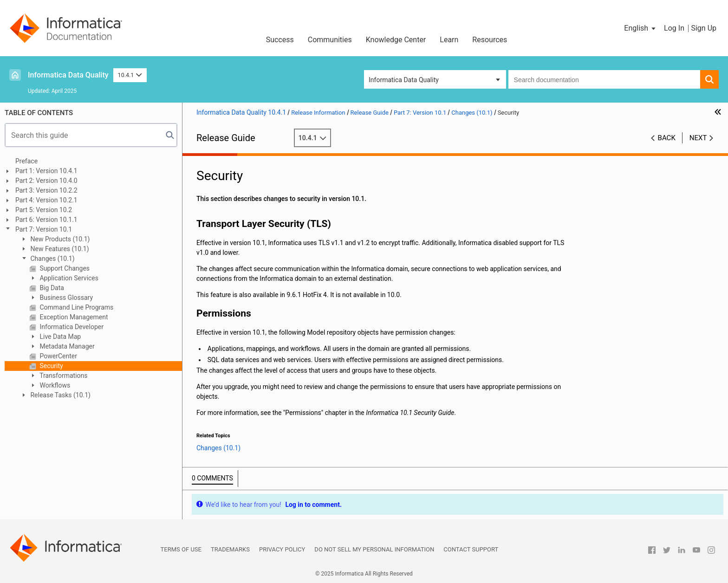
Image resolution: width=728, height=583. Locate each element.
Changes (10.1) (52, 259)
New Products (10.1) (59, 239)
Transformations (63, 376)
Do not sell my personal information (374, 549)
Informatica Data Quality (68, 75)
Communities (330, 40)
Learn (449, 40)
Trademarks (230, 549)
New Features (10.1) (59, 249)
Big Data (51, 288)
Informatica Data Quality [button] (404, 80)
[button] (640, 28)
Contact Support (471, 549)
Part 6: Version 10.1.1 (46, 220)
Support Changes (64, 268)
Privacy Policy (282, 549)
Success (280, 40)
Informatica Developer (71, 327)
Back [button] (667, 138)
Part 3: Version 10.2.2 (46, 190)
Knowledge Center (396, 40)
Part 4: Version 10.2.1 (46, 200)
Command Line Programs (76, 307)
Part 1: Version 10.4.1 (46, 171)
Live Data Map (59, 337)
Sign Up (704, 28)
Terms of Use (181, 549)
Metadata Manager (66, 346)
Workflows (54, 385)
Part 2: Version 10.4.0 (46, 181)
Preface (26, 161)
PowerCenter (58, 356)
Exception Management (73, 317)
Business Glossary (65, 298)
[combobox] (604, 79)
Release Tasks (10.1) (60, 395)
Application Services (68, 278)
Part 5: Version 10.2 (44, 210)
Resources (490, 40)
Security (51, 366)
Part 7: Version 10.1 (44, 229)
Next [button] (698, 138)
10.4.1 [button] (130, 75)
